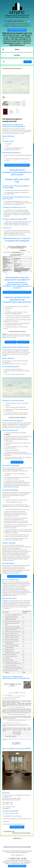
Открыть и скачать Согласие (17, 331)
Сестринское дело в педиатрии (21, 833)
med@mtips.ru (17, 838)
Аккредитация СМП (23, 342)
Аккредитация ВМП (11, 342)
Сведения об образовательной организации (17, 847)
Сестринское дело (9, 831)
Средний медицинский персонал (12, 68)
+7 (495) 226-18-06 (14, 21)
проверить (7, 434)
